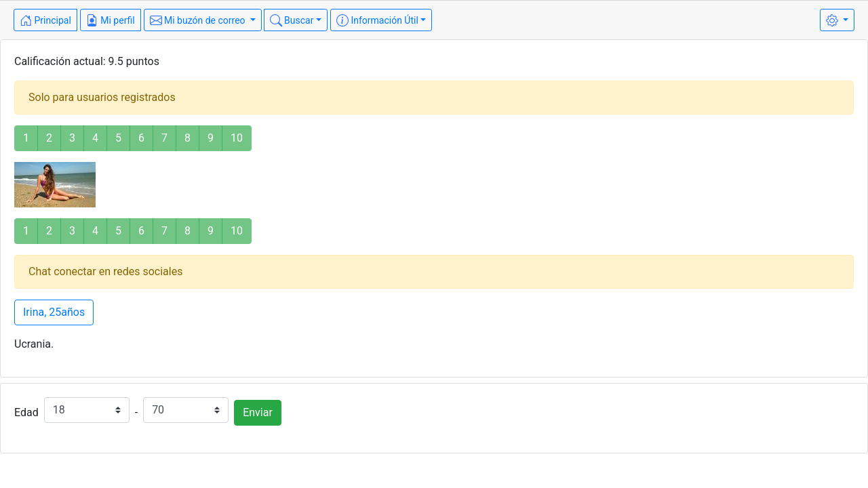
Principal (45, 20)
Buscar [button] (292, 20)
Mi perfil (111, 20)
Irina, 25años (54, 312)
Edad (26, 412)
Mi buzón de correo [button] (199, 20)
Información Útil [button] (377, 20)
